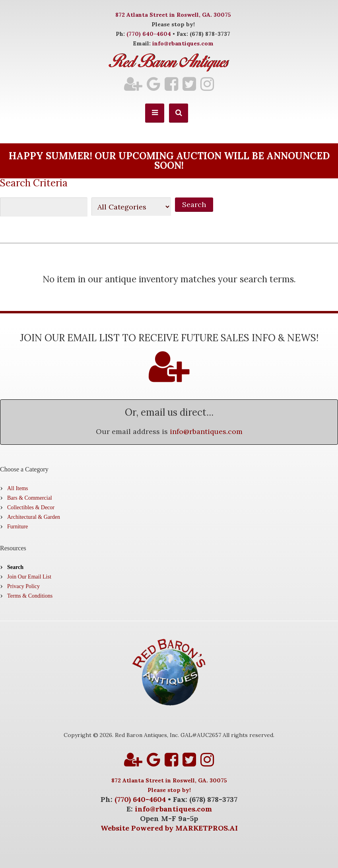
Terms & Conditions (30, 596)
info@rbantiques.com (183, 43)
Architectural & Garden (34, 517)
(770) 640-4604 (149, 34)
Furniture (17, 527)
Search (15, 567)
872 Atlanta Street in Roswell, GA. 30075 (173, 15)
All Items (18, 488)
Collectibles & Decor (31, 507)
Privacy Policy (23, 586)
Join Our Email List (29, 577)
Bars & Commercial (30, 498)
